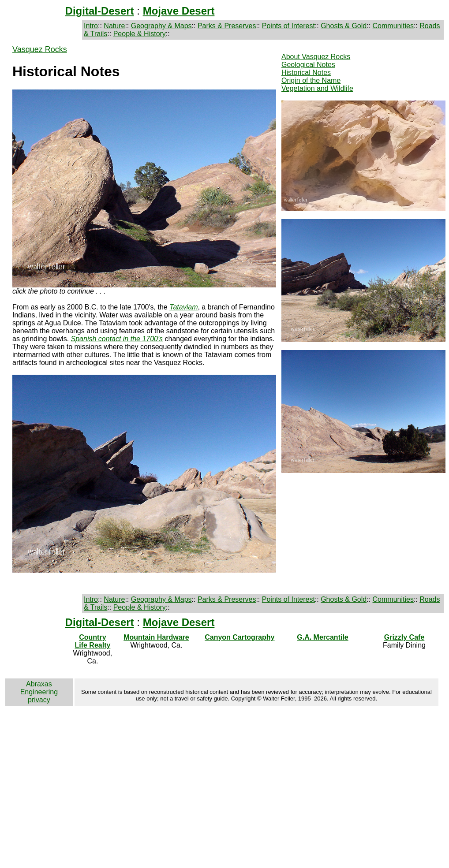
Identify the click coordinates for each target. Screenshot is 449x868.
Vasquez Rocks (40, 49)
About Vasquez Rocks (316, 57)
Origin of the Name (311, 80)
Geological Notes (308, 65)
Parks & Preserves (227, 26)
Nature (114, 26)
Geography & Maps (161, 26)
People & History (140, 34)
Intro (91, 26)
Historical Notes (306, 73)
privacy (39, 700)
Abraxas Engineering (39, 688)
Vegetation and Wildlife (317, 88)
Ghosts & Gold (344, 26)
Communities (393, 26)
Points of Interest (288, 26)
